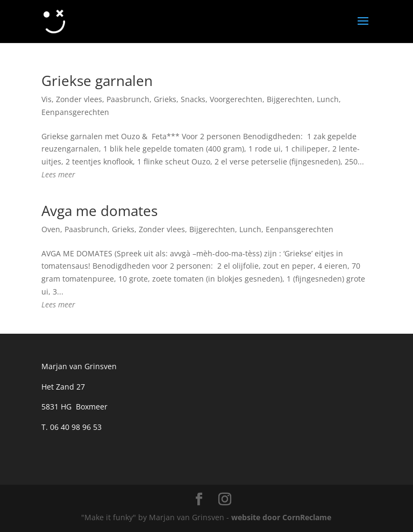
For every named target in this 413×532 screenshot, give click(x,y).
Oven (51, 229)
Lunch (328, 99)
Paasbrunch (128, 99)
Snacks (193, 99)
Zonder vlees (79, 99)
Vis (47, 99)
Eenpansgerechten (75, 112)
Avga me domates (99, 211)
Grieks (165, 99)
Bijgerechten (290, 99)
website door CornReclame (281, 517)
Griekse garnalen (97, 81)
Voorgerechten (236, 99)
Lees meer (58, 174)
